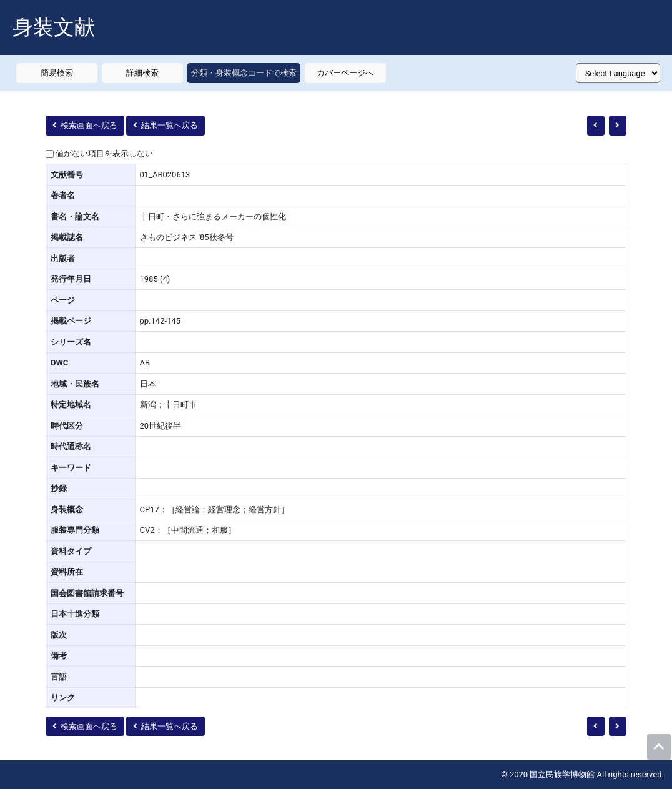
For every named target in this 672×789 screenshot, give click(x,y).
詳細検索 (142, 73)
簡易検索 (57, 73)
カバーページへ (345, 73)
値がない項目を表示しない (104, 153)
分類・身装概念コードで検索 (244, 73)
